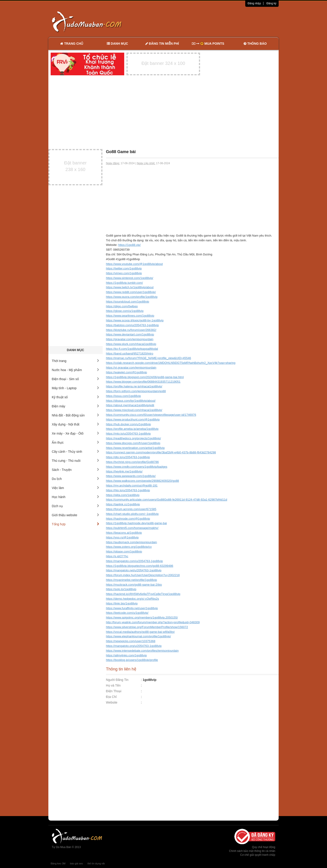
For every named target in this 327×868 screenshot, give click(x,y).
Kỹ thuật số (76, 397)
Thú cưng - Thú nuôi (76, 461)
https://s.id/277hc (117, 556)
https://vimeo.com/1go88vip (124, 273)
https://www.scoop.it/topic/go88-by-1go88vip (135, 320)
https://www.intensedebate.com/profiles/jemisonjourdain (142, 651)
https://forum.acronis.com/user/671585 (131, 509)
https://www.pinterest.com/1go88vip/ (130, 278)
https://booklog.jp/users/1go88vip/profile (132, 660)
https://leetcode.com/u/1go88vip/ (127, 613)
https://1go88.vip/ (129, 245)
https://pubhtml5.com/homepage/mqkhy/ (132, 528)
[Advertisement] (211, 22)
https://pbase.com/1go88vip (124, 551)
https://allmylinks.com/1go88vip (126, 655)
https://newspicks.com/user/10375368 (131, 641)
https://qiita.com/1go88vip (123, 495)
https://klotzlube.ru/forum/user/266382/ (131, 330)
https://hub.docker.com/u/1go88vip (129, 424)
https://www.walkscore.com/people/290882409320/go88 (143, 481)
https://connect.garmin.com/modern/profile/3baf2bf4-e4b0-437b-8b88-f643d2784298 (161, 452)
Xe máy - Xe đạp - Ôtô (76, 433)
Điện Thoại (114, 691)
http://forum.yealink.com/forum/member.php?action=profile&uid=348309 (153, 622)
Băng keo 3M (58, 863)
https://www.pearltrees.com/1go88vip (130, 316)
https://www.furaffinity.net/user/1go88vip (132, 608)
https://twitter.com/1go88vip (124, 268)
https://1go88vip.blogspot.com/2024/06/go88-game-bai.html (145, 377)
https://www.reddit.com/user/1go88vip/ (131, 292)
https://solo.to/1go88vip (121, 589)
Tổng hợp (76, 524)
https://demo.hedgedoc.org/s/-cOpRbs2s (133, 599)
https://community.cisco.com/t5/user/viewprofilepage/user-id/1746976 (151, 415)
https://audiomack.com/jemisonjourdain (132, 542)
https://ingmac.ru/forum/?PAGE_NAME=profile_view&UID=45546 (149, 358)
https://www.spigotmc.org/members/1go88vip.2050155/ (142, 617)
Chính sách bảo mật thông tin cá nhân (252, 851)
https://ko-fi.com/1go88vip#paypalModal (132, 349)
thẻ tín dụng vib (96, 863)
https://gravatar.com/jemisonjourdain (130, 339)
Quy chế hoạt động (264, 847)
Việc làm (76, 488)
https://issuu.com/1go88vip (124, 396)
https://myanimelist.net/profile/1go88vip (132, 580)
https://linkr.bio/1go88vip (122, 603)
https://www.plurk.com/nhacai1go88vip (131, 344)
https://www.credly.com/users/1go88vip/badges (137, 467)
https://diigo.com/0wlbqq (122, 306)
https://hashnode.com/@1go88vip (128, 519)
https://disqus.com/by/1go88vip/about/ (131, 401)
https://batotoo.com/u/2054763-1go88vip (133, 325)
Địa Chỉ (111, 697)
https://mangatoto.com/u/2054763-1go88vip (135, 561)
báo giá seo (76, 863)
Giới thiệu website (76, 515)
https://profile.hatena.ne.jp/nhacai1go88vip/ (134, 386)
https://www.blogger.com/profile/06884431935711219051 (143, 382)
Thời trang (76, 361)
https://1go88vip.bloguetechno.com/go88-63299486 (140, 566)
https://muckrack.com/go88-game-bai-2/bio (134, 585)
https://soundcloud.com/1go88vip (128, 302)
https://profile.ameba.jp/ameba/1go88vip (132, 429)
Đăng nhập (254, 3)
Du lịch (76, 479)
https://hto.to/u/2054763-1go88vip (128, 490)
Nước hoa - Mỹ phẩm (76, 370)
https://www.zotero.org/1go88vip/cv (129, 547)
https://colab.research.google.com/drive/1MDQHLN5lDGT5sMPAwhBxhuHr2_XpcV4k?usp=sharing (171, 363)
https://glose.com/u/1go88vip (125, 311)
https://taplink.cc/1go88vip (123, 504)
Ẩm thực (76, 443)
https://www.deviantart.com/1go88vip (130, 334)
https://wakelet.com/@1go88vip (127, 372)
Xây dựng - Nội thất (76, 424)
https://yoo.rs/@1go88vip (122, 537)
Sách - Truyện (76, 470)
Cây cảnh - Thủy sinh (76, 452)
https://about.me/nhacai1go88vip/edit (130, 405)
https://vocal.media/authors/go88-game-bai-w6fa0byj (140, 632)
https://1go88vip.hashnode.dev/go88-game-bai (136, 523)
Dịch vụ (76, 506)
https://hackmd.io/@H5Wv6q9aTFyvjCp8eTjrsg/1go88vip (143, 594)
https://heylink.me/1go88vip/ (124, 471)
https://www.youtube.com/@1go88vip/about (134, 264)
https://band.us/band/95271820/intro (130, 353)
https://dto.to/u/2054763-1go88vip (128, 457)
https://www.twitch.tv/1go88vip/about (130, 287)
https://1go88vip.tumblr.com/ (125, 283)
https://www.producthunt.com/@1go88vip (133, 419)
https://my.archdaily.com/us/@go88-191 (132, 485)
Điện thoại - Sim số (76, 379)
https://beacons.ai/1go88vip (124, 533)
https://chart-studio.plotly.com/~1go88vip (132, 514)
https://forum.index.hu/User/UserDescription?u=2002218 (143, 575)
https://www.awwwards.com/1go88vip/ (131, 476)
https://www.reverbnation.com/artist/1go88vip (135, 448)
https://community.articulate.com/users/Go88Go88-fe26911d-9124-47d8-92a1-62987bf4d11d (167, 500)
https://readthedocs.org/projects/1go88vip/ (134, 438)
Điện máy (76, 406)
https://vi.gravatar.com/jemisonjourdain (131, 368)
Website (112, 702)
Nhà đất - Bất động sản (76, 415)
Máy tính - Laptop (76, 388)
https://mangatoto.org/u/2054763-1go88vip (134, 646)
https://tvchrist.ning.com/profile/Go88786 (133, 462)
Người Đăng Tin (117, 680)
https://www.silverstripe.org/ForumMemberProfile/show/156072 (147, 627)
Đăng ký (271, 3)
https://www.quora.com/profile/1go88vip (132, 297)
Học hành (76, 497)
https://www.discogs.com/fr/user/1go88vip (133, 443)
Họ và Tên (113, 685)
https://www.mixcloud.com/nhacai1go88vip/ (134, 410)
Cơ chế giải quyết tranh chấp (258, 855)
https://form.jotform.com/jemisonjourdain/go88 (136, 391)
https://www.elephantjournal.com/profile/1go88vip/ (139, 636)
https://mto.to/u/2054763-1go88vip (128, 434)
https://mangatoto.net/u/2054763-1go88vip (134, 570)
